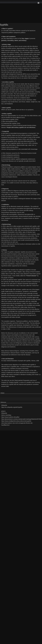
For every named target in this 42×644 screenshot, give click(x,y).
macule (3, 60)
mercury (9, 335)
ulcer (30, 60)
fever (16, 102)
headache (10, 104)
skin (33, 88)
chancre (37, 50)
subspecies (17, 33)
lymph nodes (15, 90)
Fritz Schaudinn (8, 323)
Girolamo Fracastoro (32, 282)
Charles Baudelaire (26, 353)
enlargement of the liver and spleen (12, 139)
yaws (4, 155)
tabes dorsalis (16, 317)
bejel (36, 173)
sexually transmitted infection (12, 31)
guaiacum (30, 384)
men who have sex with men (10, 72)
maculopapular (31, 94)
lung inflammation (26, 141)
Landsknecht (5, 369)
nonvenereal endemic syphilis (11, 159)
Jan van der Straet (13, 380)
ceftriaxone (5, 216)
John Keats (35, 374)
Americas (27, 258)
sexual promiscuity (7, 303)
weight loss (34, 102)
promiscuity (27, 238)
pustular (4, 96)
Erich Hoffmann (20, 323)
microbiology (10, 339)
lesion (6, 78)
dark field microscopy (11, 195)
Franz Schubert (30, 351)
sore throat (22, 102)
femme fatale (15, 371)
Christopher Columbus (8, 258)
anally (28, 70)
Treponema (23, 153)
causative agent (31, 297)
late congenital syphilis (14, 143)
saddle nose (5, 145)
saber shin (31, 145)
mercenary (25, 369)
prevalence (19, 291)
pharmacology (20, 339)
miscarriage (34, 149)
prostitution (34, 238)
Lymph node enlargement (9, 74)
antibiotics (27, 206)
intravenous (21, 214)
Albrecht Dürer (6, 367)
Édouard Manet (15, 353)
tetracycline (13, 212)
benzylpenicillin (29, 214)
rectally (34, 70)
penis (5, 70)
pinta (4, 157)
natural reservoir (23, 181)
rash (16, 92)
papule (10, 60)
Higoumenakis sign (22, 145)
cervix (34, 68)
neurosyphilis (9, 121)
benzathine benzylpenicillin (25, 208)
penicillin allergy (28, 210)
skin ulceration (25, 54)
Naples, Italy (21, 272)
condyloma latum (25, 98)
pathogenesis (23, 309)
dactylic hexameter (23, 284)
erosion (25, 60)
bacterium (32, 31)
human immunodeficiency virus (22, 236)
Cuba (8, 244)
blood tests (19, 193)
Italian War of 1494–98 (8, 274)
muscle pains (18, 218)
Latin (11, 284)
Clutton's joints (6, 147)
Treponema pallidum (7, 33)
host (3, 185)
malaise (28, 102)
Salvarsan (19, 325)
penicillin (29, 327)
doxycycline (5, 212)
